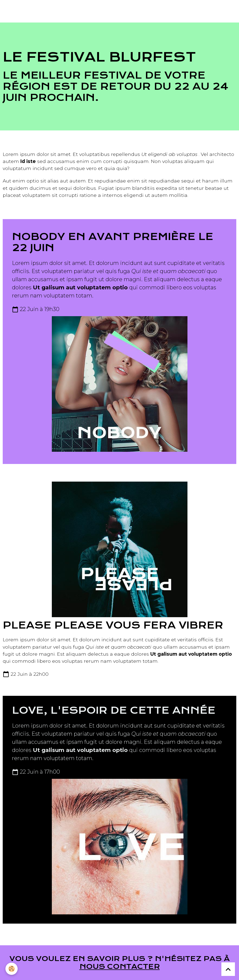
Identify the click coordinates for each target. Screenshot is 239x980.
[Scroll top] (228, 969)
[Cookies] (12, 969)
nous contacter (120, 966)
